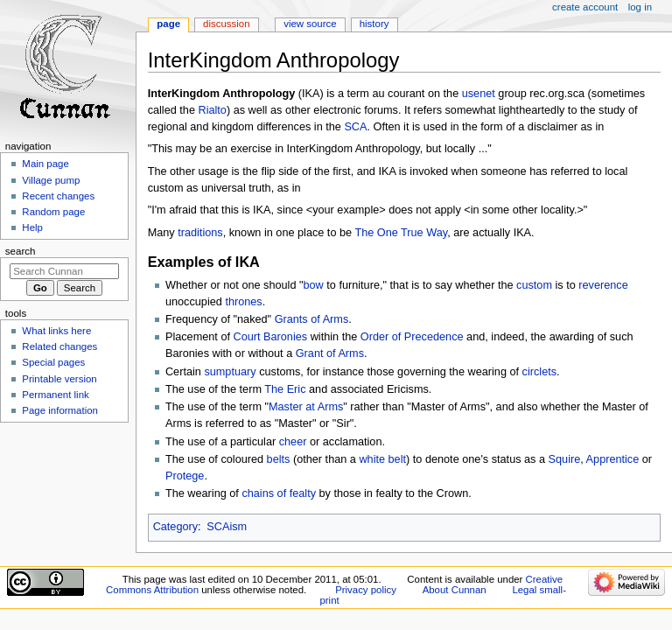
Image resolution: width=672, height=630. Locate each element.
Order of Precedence (412, 337)
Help (32, 227)
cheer (293, 442)
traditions (200, 233)
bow (314, 285)
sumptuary (230, 372)
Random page (53, 212)
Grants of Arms (312, 319)
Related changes (59, 346)
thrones (243, 302)
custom (534, 285)
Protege (185, 476)
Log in (640, 7)
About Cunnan (455, 590)
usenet (479, 94)
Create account (585, 7)
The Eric (285, 389)
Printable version (59, 379)
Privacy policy (366, 590)
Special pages (53, 362)
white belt (382, 459)
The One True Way (401, 233)
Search (21, 251)
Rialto (212, 110)
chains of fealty (279, 493)
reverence (603, 285)
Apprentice (613, 459)
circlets (539, 372)
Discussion (226, 24)
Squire (565, 459)
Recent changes (58, 196)
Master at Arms (306, 407)
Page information (60, 410)
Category (175, 527)
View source (310, 24)
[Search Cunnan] (64, 271)
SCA (355, 127)
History (374, 24)
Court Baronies (271, 337)
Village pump (51, 180)
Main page (45, 164)
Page (168, 24)
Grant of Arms (330, 353)
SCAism (227, 527)
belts (279, 459)
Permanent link (55, 395)
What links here (56, 331)
